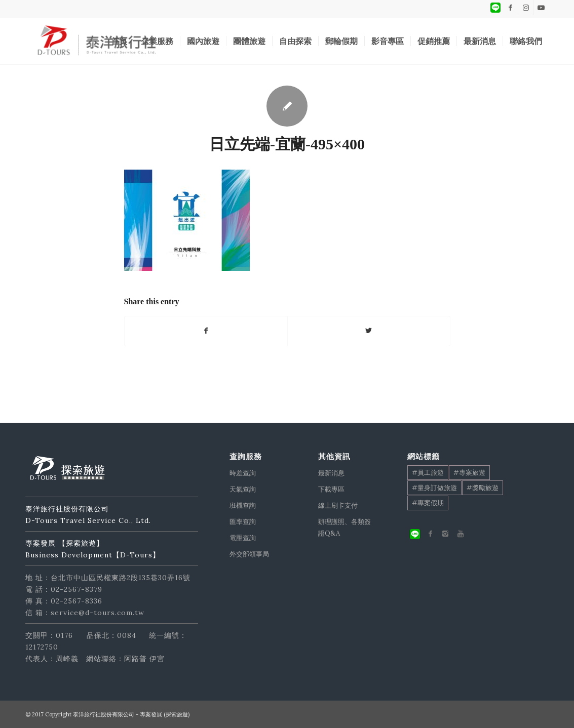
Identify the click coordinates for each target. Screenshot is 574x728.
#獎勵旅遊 (483, 488)
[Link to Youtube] (541, 8)
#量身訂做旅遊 (434, 488)
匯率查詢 (243, 522)
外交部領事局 (249, 554)
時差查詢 (243, 473)
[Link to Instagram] (526, 8)
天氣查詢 (243, 489)
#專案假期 (428, 503)
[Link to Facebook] (510, 8)
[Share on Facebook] (206, 331)
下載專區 (331, 489)
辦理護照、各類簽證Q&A (345, 528)
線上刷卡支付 (338, 505)
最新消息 (331, 473)
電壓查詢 (243, 538)
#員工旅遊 (428, 473)
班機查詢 (243, 505)
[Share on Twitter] (369, 331)
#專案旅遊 (469, 473)
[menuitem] (119, 41)
